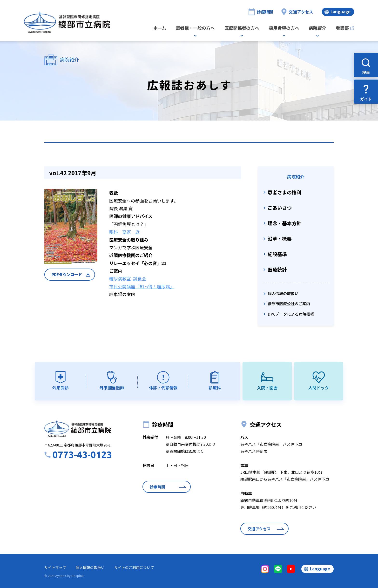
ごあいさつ (280, 208)
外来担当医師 (112, 388)
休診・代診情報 (163, 388)
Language (340, 11)
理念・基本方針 (284, 223)
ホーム (160, 28)
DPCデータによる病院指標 (291, 314)
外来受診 (61, 388)
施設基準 (277, 254)
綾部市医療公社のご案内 (289, 304)
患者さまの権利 (284, 192)
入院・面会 (267, 388)
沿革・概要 (280, 239)
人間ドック (319, 388)
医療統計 (277, 269)
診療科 (215, 388)
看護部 (342, 28)
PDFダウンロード (67, 274)
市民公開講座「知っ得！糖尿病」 (142, 286)
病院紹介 (317, 28)
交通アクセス (301, 12)
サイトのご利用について (134, 567)
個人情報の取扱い (283, 293)
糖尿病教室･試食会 (128, 278)
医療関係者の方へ (242, 28)
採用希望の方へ (284, 28)
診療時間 (265, 12)
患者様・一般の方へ (195, 28)
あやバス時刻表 (254, 451)
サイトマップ (55, 567)
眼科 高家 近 (124, 232)
